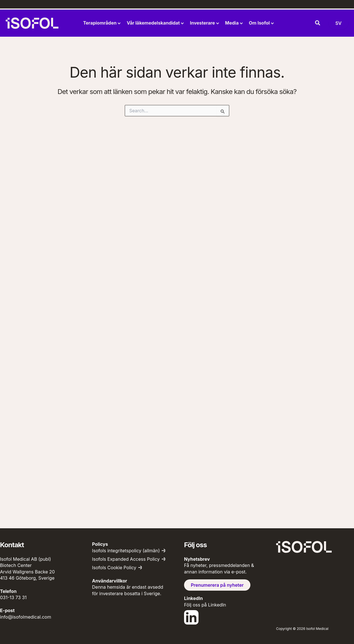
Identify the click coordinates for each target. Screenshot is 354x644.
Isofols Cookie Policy (114, 568)
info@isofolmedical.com (26, 617)
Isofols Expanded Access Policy (126, 559)
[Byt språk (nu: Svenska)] (338, 23)
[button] (318, 23)
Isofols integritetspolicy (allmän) (126, 551)
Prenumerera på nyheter (217, 585)
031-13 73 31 (13, 597)
